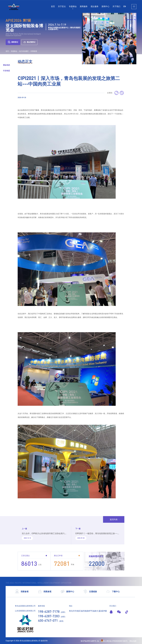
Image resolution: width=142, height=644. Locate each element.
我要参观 (45, 592)
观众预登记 (29, 42)
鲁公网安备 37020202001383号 (114, 641)
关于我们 (116, 6)
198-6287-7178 (49, 612)
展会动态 (6, 65)
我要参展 (22, 592)
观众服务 (95, 6)
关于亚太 (62, 6)
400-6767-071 (48, 620)
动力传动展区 (24, 51)
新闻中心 (105, 6)
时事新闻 (34, 51)
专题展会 (73, 6)
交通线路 (90, 592)
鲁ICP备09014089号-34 (90, 641)
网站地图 (133, 641)
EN (125, 6)
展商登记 (13, 42)
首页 (53, 6)
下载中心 (113, 592)
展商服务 (84, 6)
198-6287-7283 (49, 616)
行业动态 (6, 71)
